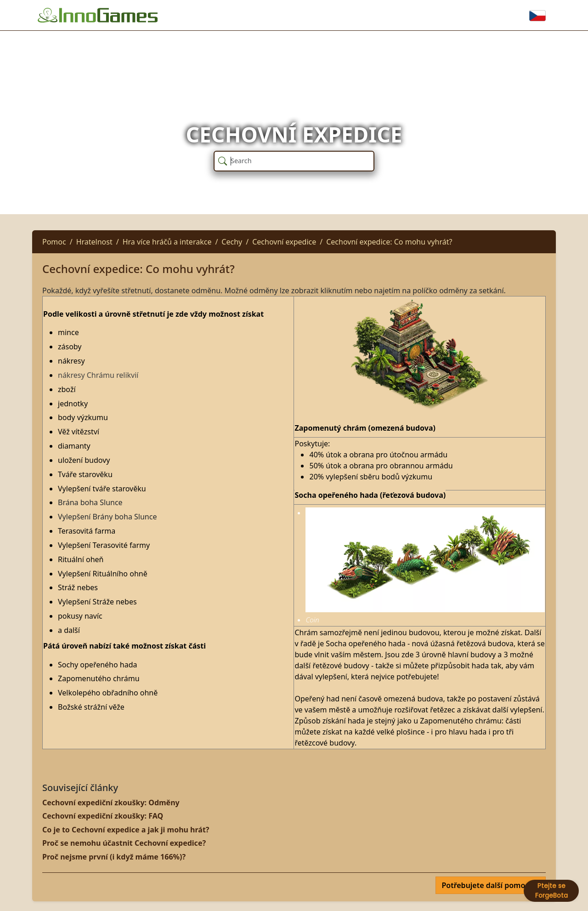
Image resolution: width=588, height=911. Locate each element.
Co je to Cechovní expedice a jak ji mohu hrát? (126, 830)
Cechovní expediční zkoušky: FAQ (103, 816)
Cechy (232, 242)
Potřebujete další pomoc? (488, 885)
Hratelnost (94, 242)
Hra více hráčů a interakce (167, 242)
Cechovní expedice (284, 242)
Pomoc (54, 242)
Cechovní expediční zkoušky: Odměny (111, 803)
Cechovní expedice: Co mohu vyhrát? (389, 242)
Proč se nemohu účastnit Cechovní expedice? (124, 843)
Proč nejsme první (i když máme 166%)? (114, 857)
